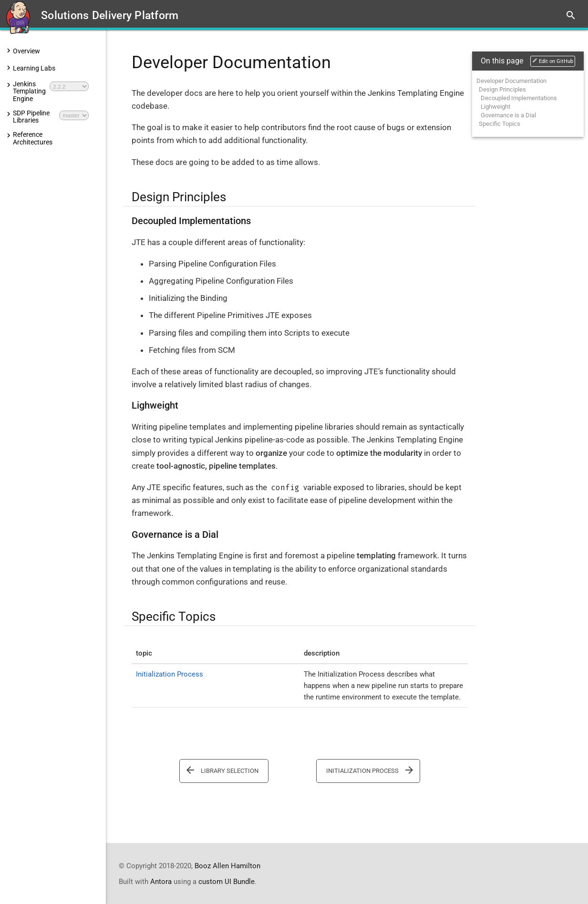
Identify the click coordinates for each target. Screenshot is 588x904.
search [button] (571, 15)
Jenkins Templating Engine (29, 92)
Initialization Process (170, 674)
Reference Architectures (33, 139)
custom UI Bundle (227, 881)
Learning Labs (34, 68)
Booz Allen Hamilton (227, 865)
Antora (161, 881)
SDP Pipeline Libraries (31, 117)
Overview (26, 51)
